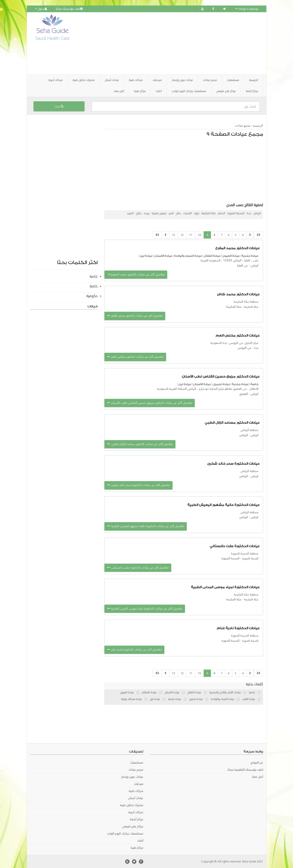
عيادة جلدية (250, 256)
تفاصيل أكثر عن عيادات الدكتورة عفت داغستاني (138, 567)
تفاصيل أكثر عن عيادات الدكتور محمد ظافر (135, 316)
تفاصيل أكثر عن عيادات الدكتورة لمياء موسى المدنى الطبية (145, 608)
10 (199, 235)
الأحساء (187, 213)
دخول (41, 9)
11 (191, 235)
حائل (178, 213)
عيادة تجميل (221, 384)
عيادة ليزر (146, 256)
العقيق (244, 394)
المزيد (130, 213)
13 (173, 235)
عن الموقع (257, 762)
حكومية (92, 296)
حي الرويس (244, 348)
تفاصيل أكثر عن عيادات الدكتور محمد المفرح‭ (136, 274)
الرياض (257, 213)
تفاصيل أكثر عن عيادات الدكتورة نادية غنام (134, 650)
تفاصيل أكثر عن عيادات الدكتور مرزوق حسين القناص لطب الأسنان (150, 403)
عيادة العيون (231, 256)
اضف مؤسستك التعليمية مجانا (245, 770)
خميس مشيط (159, 213)
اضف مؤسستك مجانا (69, 9)
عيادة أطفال (212, 256)
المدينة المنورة (236, 213)
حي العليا (242, 265)
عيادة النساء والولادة (188, 256)
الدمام (221, 213)
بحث (59, 106)
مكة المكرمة (208, 213)
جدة (249, 213)
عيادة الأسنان (163, 256)
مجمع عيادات (243, 125)
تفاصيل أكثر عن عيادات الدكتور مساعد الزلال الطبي (140, 444)
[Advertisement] (171, 43)
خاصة (254, 384)
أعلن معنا (119, 91)
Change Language (247, 9)
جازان (139, 213)
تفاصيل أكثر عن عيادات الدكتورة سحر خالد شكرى (139, 485)
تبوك (197, 213)
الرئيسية (254, 80)
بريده (147, 213)
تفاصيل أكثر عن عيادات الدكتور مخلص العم (135, 357)
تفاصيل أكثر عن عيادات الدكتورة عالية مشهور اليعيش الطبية (146, 526)
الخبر (171, 213)
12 (182, 235)
